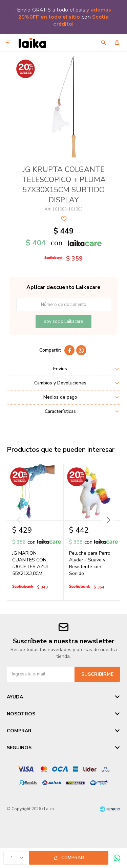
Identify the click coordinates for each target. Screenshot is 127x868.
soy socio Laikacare (63, 321)
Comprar (73, 858)
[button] (108, 520)
